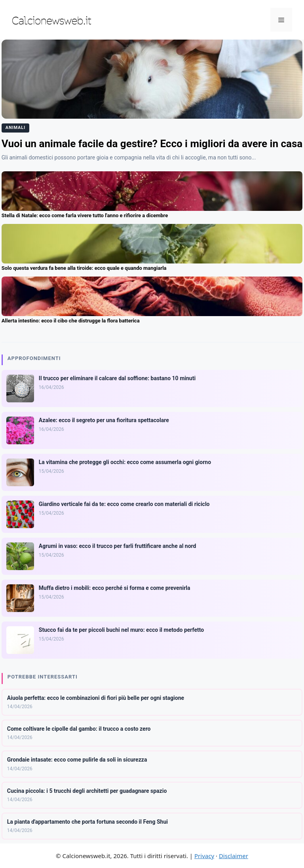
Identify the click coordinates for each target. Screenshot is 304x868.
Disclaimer (234, 856)
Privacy (204, 856)
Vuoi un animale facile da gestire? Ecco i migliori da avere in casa (152, 144)
